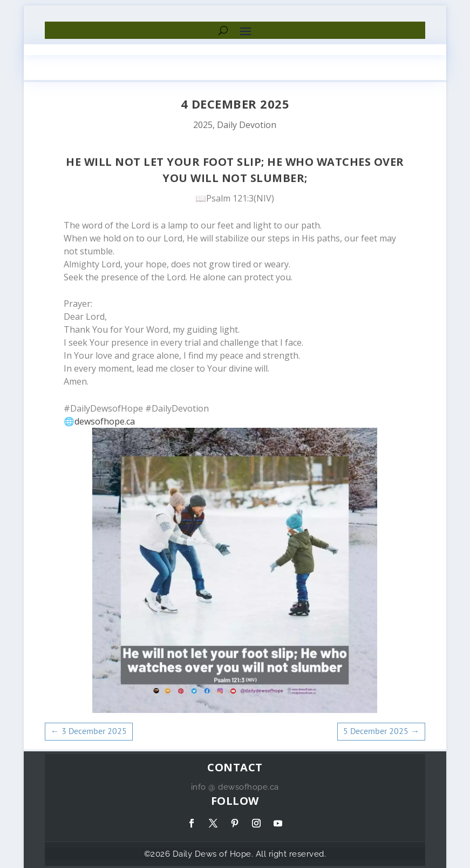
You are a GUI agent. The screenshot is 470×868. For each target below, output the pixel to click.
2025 (203, 125)
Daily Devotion (247, 125)
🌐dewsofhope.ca (99, 421)
